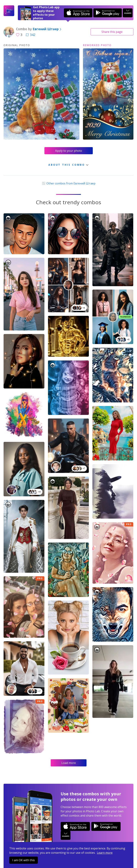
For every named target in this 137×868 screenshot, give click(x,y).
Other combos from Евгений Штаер (68, 183)
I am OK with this (24, 860)
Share (112, 32)
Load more (69, 763)
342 (31, 35)
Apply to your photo (69, 151)
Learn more (105, 853)
